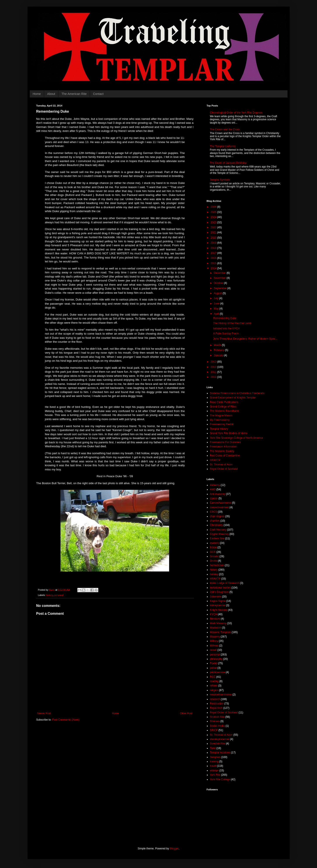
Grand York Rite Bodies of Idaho (229, 433)
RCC (213, 677)
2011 (214, 372)
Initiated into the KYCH (226, 328)
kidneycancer (218, 605)
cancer (214, 498)
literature (215, 619)
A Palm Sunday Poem (226, 334)
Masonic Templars (220, 632)
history (49, 595)
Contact (98, 94)
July (216, 298)
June (217, 304)
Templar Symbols (220, 180)
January (219, 355)
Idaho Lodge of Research (225, 583)
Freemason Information (223, 447)
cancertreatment (219, 507)
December (220, 273)
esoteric (215, 543)
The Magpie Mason (221, 416)
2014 (214, 268)
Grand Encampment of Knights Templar (233, 398)
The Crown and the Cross (225, 129)
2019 (214, 243)
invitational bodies (220, 588)
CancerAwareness (221, 503)
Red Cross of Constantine (225, 456)
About (51, 94)
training (214, 761)
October (219, 283)
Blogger (174, 849)
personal (59, 595)
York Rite (215, 775)
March (218, 345)
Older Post (186, 713)
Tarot (213, 748)
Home (37, 94)
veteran (214, 770)
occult (213, 650)
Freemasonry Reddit (222, 424)
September (220, 288)
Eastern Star (217, 538)
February (219, 350)
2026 (214, 207)
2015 (214, 263)
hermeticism (217, 565)
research (215, 699)
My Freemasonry (220, 420)
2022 (214, 227)
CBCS (214, 512)
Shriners (215, 721)
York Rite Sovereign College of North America (236, 438)
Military (214, 641)
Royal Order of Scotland (224, 469)
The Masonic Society (222, 451)
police (213, 668)
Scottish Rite (217, 717)
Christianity (216, 525)
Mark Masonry (218, 623)
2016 (214, 258)
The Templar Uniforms (223, 146)
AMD (213, 489)
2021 (214, 232)
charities (215, 521)
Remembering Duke (225, 318)
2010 (214, 377)
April (217, 314)
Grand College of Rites (223, 407)
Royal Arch (216, 708)
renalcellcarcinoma (221, 695)
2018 (214, 248)
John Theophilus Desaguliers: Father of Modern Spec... (245, 339)
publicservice (217, 672)
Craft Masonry (218, 530)
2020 (214, 238)
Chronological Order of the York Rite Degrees (236, 113)
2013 (214, 362)
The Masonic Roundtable (224, 411)
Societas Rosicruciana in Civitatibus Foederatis (237, 393)
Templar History (219, 429)
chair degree (217, 516)
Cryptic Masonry (219, 534)
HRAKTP (215, 460)
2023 (214, 222)
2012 (214, 367)
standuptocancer (220, 739)
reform (214, 686)
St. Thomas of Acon (221, 465)
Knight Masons (219, 610)
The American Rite (74, 94)
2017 (214, 253)
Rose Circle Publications (224, 402)
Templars (215, 757)
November (220, 278)
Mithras (214, 646)
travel (213, 766)
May (217, 309)
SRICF (214, 730)
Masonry (215, 637)
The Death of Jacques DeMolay (228, 163)
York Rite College (220, 779)
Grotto (214, 561)
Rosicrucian (217, 704)
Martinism (216, 628)
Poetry (214, 663)
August (218, 293)
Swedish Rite (218, 744)
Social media (217, 726)
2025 (214, 212)
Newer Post (44, 713)
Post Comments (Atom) (66, 720)
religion (214, 690)
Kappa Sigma (218, 601)
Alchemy (215, 485)
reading (214, 681)
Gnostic (214, 556)
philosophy (216, 659)
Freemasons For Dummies (225, 442)
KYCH (214, 614)
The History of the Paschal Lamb (232, 323)
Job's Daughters (219, 592)
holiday (214, 574)
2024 (214, 217)
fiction (213, 547)
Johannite (216, 597)
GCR (213, 552)
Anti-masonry (218, 494)
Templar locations (220, 753)
